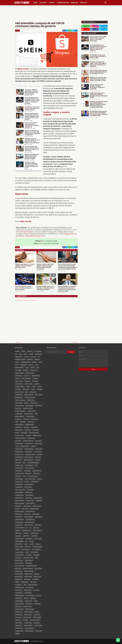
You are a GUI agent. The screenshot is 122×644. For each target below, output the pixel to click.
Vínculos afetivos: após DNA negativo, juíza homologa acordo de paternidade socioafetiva (45, 266)
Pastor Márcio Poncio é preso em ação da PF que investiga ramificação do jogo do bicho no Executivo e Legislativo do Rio (68, 266)
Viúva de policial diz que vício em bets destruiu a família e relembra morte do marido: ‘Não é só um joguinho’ (32, 116)
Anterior (18, 342)
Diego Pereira (29, 492)
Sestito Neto (37, 615)
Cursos (17, 362)
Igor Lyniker (18, 441)
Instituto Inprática (27, 530)
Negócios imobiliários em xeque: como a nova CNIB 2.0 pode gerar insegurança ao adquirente (32, 133)
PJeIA (25, 585)
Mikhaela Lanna (29, 574)
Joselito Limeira (29, 384)
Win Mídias (23, 422)
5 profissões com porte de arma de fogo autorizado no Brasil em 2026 (32, 108)
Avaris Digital (27, 471)
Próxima (75, 342)
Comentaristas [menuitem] (63, 3)
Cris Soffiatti (18, 370)
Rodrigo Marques (28, 606)
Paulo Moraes (19, 590)
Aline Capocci (31, 422)
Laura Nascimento (37, 547)
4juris (24, 463)
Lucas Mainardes (19, 555)
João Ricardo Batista (28, 441)
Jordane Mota (29, 539)
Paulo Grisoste (30, 587)
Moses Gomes (19, 577)
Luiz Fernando (19, 395)
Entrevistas (28, 381)
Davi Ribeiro (34, 427)
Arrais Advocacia (29, 468)
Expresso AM (25, 509)
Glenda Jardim (19, 525)
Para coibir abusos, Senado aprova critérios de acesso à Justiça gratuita (24, 288)
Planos (34, 387)
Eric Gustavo (18, 506)
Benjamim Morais (37, 471)
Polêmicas (30, 351)
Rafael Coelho (29, 601)
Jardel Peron (27, 536)
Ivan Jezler (26, 533)
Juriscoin (31, 365)
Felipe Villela (24, 433)
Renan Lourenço (19, 454)
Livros (37, 365)
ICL (31, 528)
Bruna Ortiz (28, 473)
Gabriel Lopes (39, 517)
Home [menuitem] (35, 3)
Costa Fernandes (29, 484)
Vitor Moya (18, 463)
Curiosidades (38, 351)
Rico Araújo (18, 606)
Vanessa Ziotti (38, 625)
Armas (17, 365)
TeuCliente (25, 620)
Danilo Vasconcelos (20, 490)
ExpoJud (17, 509)
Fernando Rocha (19, 511)
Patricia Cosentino (33, 585)
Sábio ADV (18, 620)
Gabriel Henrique (29, 517)
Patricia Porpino (30, 416)
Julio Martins (39, 354)
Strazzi (26, 354)
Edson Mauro (29, 498)
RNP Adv (26, 598)
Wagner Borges (19, 631)
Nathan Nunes (37, 577)
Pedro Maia (36, 590)
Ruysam (37, 612)
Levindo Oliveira (19, 552)
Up (39, 357)
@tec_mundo (23, 69)
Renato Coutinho (19, 604)
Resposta (40, 454)
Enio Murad (36, 430)
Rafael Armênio (19, 601)
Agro (38, 368)
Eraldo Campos (30, 503)
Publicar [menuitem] (74, 3)
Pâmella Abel (19, 598)
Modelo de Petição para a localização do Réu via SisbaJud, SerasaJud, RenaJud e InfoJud (32, 156)
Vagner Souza (19, 625)
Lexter (27, 552)
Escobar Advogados (20, 411)
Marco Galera (39, 395)
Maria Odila (18, 568)
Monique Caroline (20, 387)
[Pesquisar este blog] (57, 352)
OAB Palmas (36, 579)
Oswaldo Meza (25, 582)
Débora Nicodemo (28, 408)
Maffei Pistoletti (19, 560)
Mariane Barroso (25, 446)
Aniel (36, 465)
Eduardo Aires (38, 498)
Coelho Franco (19, 482)
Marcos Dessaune (20, 566)
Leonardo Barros (36, 549)
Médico (28, 387)
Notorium (26, 370)
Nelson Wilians (19, 449)
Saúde (27, 368)
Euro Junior (35, 381)
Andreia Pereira (19, 425)
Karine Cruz (28, 547)
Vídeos (33, 368)
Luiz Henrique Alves (28, 558)
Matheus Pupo (19, 571)
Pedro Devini (39, 449)
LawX (36, 414)
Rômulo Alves (19, 615)
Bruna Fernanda (19, 473)
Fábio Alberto (19, 517)
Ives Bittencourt (35, 533)
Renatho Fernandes (30, 454)
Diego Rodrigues (19, 373)
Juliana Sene (38, 441)
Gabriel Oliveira (31, 411)
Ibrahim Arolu (31, 438)
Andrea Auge (19, 376)
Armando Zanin (19, 468)
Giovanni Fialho (19, 522)
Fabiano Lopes (19, 384)
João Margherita (19, 541)
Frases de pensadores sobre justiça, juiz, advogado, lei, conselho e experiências (32, 125)
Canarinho (26, 427)
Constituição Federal (26, 232)
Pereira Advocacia (20, 596)
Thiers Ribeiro (19, 623)
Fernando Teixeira (30, 511)
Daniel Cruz (18, 408)
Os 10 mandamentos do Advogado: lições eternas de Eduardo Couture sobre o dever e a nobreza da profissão (32, 100)
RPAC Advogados (26, 378)
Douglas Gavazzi (19, 495)
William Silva (26, 389)
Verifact (40, 387)
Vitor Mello (18, 389)
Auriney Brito (19, 471)
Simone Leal (18, 617)
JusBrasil (37, 384)
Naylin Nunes (19, 579)
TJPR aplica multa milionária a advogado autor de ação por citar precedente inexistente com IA (31, 165)
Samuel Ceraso (28, 615)
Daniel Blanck (39, 406)
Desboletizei (30, 490)
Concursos (33, 357)
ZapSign (17, 634)
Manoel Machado (29, 395)
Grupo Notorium (29, 525)
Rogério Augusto (30, 609)
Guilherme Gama (29, 414)
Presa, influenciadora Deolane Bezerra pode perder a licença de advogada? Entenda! (99, 72)
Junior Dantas (19, 544)
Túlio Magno (37, 623)
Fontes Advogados (34, 433)
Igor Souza (36, 528)
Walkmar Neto (31, 400)
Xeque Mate (39, 631)
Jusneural (38, 544)
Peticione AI (18, 419)
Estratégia (39, 389)
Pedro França (28, 590)
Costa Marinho (19, 487)
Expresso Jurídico (34, 509)
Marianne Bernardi (28, 568)
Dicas (20, 354)
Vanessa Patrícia (28, 625)
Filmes (40, 362)
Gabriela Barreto (30, 520)
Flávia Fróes (27, 514)
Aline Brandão (19, 403)
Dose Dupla (28, 430)
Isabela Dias (18, 533)
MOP (37, 558)
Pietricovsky (26, 419)
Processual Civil (30, 596)
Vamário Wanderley (20, 400)
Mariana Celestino (20, 416)
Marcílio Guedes (19, 368)
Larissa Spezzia (19, 444)
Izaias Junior (18, 536)
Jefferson (18, 378)
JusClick (32, 544)
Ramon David (38, 452)
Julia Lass (32, 541)
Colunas (27, 482)
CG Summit (18, 476)
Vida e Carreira (19, 381)
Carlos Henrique (19, 406)
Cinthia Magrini (29, 406)
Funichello (28, 435)
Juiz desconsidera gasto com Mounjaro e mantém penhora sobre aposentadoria (45, 288)
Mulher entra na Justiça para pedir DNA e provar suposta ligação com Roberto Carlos (98, 79)
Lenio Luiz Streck (26, 549)
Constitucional (19, 484)
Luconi (17, 446)
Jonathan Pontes (19, 539)
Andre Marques (29, 465)
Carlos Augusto (19, 479)
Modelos (34, 362)
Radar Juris (33, 598)
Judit (26, 392)
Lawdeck (17, 549)
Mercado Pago (19, 574)
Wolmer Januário (29, 631)
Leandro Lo (27, 376)
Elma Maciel (39, 501)
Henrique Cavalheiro (20, 438)
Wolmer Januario (30, 373)
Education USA (30, 501)
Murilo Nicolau (28, 577)
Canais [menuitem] (52, 3)
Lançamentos (19, 357)
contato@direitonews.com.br (35, 236)
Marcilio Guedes (19, 563)
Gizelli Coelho (19, 414)
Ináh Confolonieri (37, 530)
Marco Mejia (29, 563)
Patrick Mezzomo (20, 587)
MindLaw (37, 574)
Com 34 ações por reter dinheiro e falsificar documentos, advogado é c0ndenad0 (97, 87)
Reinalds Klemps (36, 376)
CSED (24, 476)
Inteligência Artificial (20, 359)
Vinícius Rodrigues (30, 628)
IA (27, 528)
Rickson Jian (37, 604)
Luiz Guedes (18, 558)
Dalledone (37, 359)
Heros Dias (38, 525)
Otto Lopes (33, 582)
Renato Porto (29, 604)
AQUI (43, 241)
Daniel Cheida (28, 487)
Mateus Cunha (38, 568)
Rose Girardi (34, 419)
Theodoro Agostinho (30, 397)
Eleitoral (31, 354)
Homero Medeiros (20, 528)
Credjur (33, 389)
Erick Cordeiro (27, 506)
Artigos (23, 351)
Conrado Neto (35, 482)
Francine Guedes (19, 435)
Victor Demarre (19, 628)
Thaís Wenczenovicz (35, 620)
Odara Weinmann (29, 449)
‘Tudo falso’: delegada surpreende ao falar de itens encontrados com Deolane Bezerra (31, 92)
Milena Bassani (19, 397)
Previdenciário (29, 452)
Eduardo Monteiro (20, 501)
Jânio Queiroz (33, 392)
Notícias (17, 31)
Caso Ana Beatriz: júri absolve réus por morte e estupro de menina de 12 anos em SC (32, 149)
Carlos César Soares (30, 479)
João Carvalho (38, 539)
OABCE (17, 582)
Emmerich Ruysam (20, 503)
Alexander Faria (19, 465)
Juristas (26, 544)
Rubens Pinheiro (29, 612)
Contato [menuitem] (83, 3)
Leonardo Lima (29, 444)
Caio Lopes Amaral (32, 476)
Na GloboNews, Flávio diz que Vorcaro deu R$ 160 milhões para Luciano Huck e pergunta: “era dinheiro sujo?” (99, 113)
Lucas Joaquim (38, 444)
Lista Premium (34, 552)
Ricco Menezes (19, 457)
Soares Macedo (27, 617)
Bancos (26, 403)
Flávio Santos (36, 514)
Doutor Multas (29, 495)
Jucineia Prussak (19, 392)
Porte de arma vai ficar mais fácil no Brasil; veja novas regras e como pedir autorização (98, 39)
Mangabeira (24, 365)
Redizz (36, 601)
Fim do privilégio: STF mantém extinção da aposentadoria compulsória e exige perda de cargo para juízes (67, 289)
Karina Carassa (19, 547)
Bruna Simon (37, 473)
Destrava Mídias (19, 492)
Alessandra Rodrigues (33, 463)
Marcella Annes (29, 560)
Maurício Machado (29, 571)
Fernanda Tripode (25, 362)
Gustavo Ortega (37, 435)
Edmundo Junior (19, 498)
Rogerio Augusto (29, 457)
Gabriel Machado (20, 520)
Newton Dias (27, 579)
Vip (16, 354)
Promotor (39, 596)
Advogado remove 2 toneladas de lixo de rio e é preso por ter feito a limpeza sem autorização (32, 141)
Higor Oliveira (34, 370)
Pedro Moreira (19, 593)
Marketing (30, 359)
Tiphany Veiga (28, 623)
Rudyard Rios (19, 460)
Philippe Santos (19, 452)
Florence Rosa (19, 514)
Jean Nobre (35, 536)
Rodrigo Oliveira (19, 609)
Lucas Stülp (36, 555)
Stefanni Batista (37, 617)
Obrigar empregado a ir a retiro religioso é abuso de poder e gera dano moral (25, 266)
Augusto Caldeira (30, 425)
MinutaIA (33, 446)
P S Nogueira (18, 585)
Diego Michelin (19, 430)
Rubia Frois (38, 457)
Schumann (35, 378)
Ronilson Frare (19, 612)
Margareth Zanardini (31, 566)
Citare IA (39, 479)
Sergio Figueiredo (28, 460)
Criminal (26, 357)
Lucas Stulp (29, 555)
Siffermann (38, 460)
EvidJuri (17, 433)
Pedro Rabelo (28, 593)
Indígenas (18, 530)
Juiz (26, 541)
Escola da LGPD (37, 506)
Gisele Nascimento (30, 522)
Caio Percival (18, 427)
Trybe (17, 422)
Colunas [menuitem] (43, 3)
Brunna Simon (34, 403)
